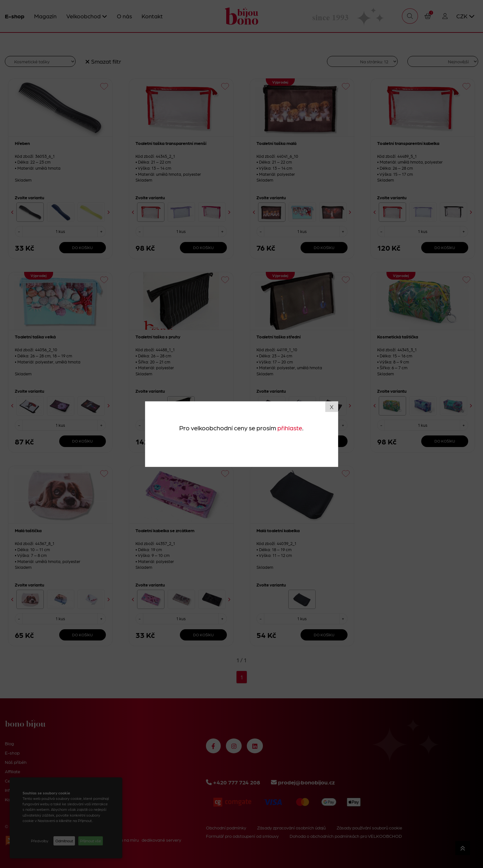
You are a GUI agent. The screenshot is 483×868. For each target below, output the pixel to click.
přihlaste (290, 428)
